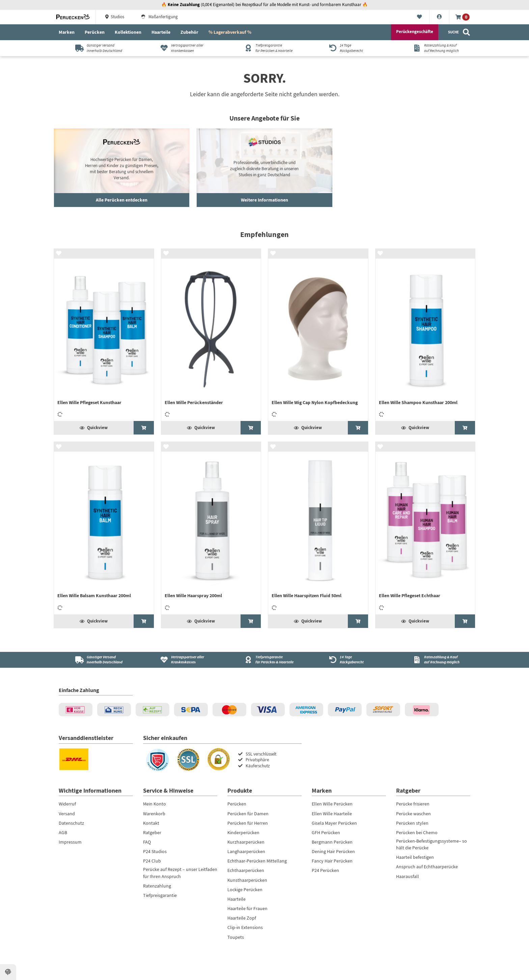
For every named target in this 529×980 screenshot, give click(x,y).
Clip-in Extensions (245, 927)
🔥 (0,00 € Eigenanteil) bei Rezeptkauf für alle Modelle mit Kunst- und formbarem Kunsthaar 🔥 (264, 5)
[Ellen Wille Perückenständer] (211, 335)
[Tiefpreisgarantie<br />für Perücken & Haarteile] (265, 660)
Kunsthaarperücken (247, 880)
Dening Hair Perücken (333, 851)
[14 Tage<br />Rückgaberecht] (349, 660)
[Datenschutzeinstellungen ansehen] (8, 972)
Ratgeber (152, 832)
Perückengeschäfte (415, 32)
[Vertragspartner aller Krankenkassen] (180, 48)
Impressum (70, 842)
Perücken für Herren (248, 823)
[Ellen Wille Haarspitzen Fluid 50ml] (318, 528)
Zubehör (189, 32)
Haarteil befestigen (415, 857)
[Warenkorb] (462, 17)
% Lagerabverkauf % (230, 32)
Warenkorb (154, 814)
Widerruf (67, 804)
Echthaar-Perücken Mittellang (257, 861)
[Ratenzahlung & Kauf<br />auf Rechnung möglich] (433, 660)
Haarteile (161, 32)
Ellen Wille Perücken (332, 804)
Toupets (236, 937)
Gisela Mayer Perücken (334, 823)
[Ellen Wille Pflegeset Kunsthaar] (104, 335)
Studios (114, 17)
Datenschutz (71, 823)
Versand (67, 814)
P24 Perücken (325, 870)
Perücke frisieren (413, 804)
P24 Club (152, 861)
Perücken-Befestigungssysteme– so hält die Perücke (431, 844)
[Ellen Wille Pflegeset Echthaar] (425, 528)
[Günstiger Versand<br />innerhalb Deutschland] (96, 660)
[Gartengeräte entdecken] (264, 168)
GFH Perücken (326, 832)
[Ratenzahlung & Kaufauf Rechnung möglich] (433, 48)
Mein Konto (155, 804)
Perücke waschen (413, 814)
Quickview (94, 428)
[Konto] (439, 17)
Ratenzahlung (157, 886)
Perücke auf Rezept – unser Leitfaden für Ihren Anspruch (180, 873)
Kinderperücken (243, 832)
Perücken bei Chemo (417, 832)
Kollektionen (128, 32)
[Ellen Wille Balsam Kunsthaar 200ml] (104, 528)
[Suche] (459, 32)
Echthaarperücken (246, 870)
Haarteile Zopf (242, 918)
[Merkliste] (420, 17)
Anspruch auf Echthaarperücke (427, 867)
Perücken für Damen (248, 814)
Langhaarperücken (246, 851)
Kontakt (151, 823)
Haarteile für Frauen (247, 908)
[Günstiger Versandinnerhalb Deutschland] (96, 48)
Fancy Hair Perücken (332, 861)
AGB (63, 832)
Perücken (95, 32)
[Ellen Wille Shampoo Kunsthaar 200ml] (425, 335)
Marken (67, 32)
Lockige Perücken (245, 890)
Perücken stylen (412, 823)
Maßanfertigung (159, 17)
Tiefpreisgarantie (160, 895)
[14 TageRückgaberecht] (349, 48)
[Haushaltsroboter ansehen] (122, 168)
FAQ (147, 842)
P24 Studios (155, 851)
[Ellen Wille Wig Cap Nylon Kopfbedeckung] (318, 335)
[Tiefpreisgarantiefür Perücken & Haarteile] (265, 48)
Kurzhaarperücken (246, 842)
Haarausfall (408, 876)
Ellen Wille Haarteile (332, 814)
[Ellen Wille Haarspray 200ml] (211, 528)
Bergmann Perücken (332, 842)
